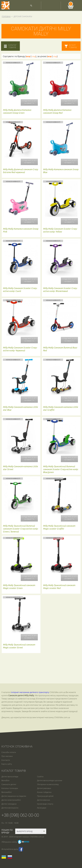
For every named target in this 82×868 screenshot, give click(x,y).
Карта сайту (7, 764)
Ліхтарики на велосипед (48, 784)
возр (28, 56)
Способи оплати (9, 752)
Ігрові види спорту (45, 804)
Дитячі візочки (44, 800)
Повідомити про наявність (29, 102)
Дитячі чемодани (9, 804)
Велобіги (5, 780)
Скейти (40, 777)
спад (34, 56)
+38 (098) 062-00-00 (20, 815)
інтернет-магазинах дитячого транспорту (30, 692)
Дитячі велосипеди (10, 777)
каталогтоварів (12, 46)
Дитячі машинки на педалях (14, 796)
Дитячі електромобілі (11, 800)
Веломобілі (7, 792)
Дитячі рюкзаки (44, 788)
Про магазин (7, 756)
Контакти (6, 760)
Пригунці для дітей (45, 796)
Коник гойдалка (44, 792)
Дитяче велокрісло (10, 808)
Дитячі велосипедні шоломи (50, 780)
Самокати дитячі (9, 784)
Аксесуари (42, 808)
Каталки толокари (10, 788)
